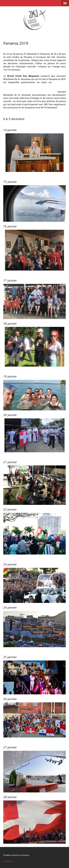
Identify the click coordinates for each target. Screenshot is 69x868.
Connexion (8, 861)
